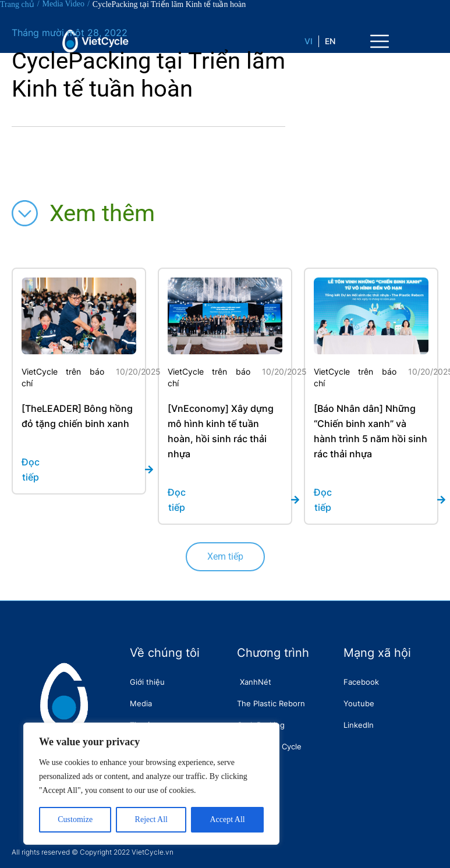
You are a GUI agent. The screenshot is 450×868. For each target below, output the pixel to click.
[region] (151, 784)
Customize (75, 819)
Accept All (227, 819)
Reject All (151, 819)
